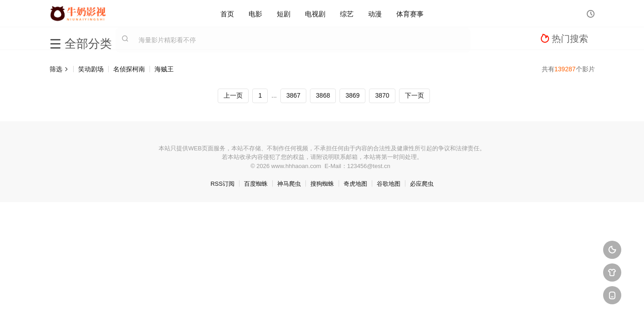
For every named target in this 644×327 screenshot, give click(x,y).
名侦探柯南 (129, 69)
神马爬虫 (289, 184)
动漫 (375, 13)
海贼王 (164, 69)
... (274, 95)
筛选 (59, 69)
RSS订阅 (222, 184)
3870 (382, 95)
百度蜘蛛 (256, 184)
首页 (227, 13)
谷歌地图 (389, 184)
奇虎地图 (355, 184)
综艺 (347, 13)
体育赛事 (410, 13)
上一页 (233, 95)
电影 (255, 13)
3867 (293, 95)
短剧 (284, 13)
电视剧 (315, 13)
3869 (352, 95)
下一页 (414, 95)
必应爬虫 (422, 184)
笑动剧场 (91, 69)
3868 (323, 95)
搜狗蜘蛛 (322, 184)
